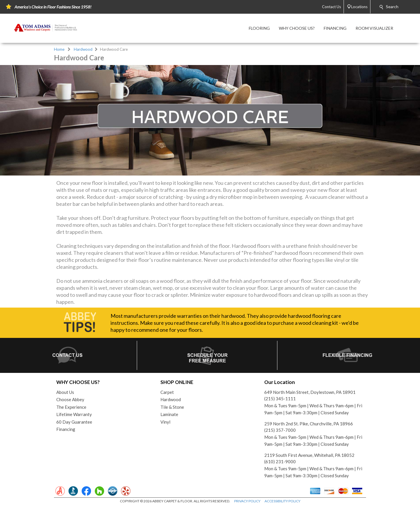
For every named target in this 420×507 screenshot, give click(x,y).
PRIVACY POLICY (247, 501)
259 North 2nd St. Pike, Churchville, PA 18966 (309, 424)
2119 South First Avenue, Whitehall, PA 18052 (309, 455)
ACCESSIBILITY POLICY (282, 501)
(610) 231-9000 (280, 462)
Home (59, 49)
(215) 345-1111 (280, 399)
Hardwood (83, 49)
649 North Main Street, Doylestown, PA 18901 (310, 392)
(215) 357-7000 (280, 430)
